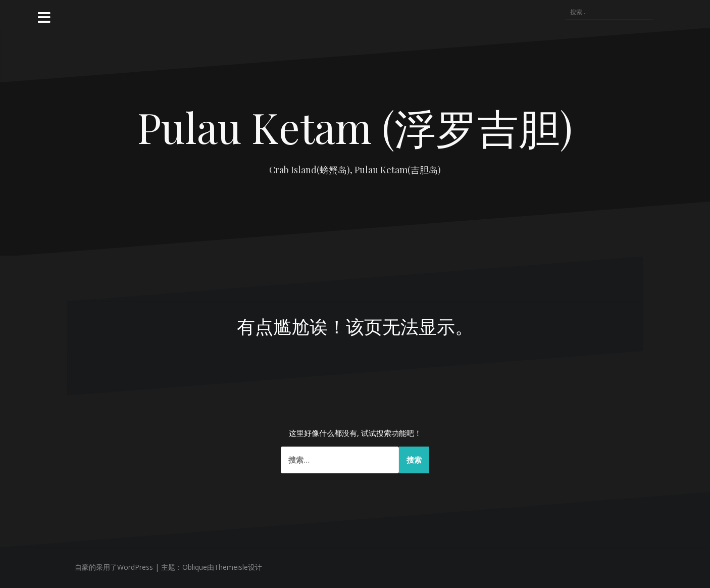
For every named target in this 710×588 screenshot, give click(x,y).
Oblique (195, 567)
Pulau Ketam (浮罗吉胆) (355, 127)
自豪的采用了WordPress (114, 567)
